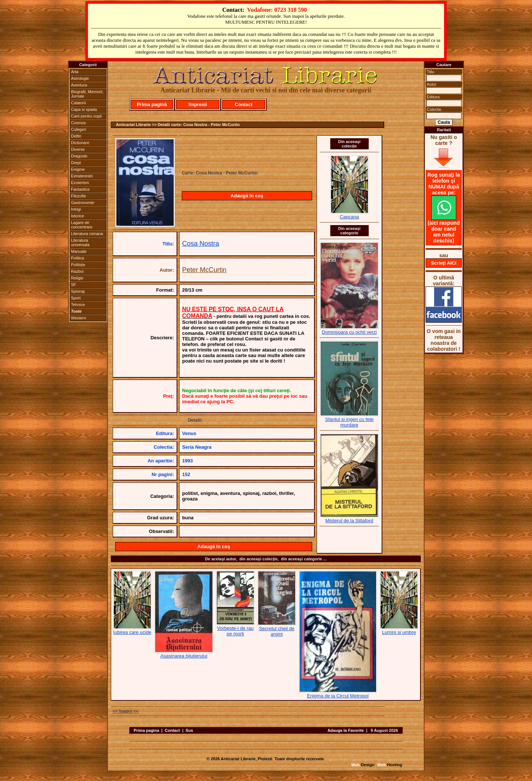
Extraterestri (82, 176)
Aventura (79, 85)
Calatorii (78, 103)
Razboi (77, 271)
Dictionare (80, 143)
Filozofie (79, 196)
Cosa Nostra (201, 244)
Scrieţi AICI (444, 263)
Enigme (78, 169)
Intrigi (76, 209)
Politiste (78, 265)
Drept (76, 163)
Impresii (198, 104)
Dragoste (79, 156)
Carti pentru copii (86, 116)
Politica (77, 258)
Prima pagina (146, 730)
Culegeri (79, 129)
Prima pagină (152, 104)
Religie (77, 278)
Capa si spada (84, 109)
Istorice (77, 216)
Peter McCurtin (204, 270)
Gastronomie (83, 203)
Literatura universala (80, 242)
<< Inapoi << (126, 711)
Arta (75, 72)
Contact (243, 104)
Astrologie (80, 78)
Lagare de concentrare (82, 225)
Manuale (79, 251)
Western (79, 318)
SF (74, 285)
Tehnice (78, 305)
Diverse (78, 149)
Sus (189, 730)
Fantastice (80, 189)
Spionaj (78, 291)
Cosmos (78, 123)
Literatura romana (87, 234)
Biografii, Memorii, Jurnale (87, 94)
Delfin (76, 136)
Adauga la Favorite (345, 730)
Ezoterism (80, 183)
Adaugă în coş (247, 196)
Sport (76, 298)
